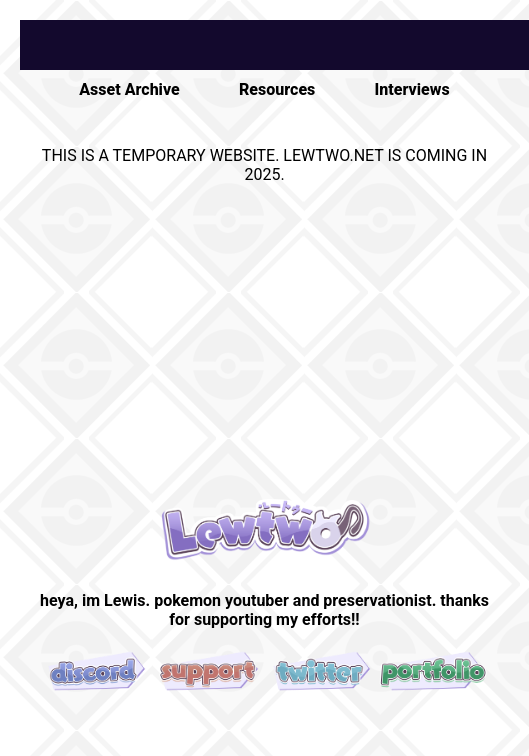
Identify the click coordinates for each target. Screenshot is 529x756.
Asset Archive (129, 89)
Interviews (412, 89)
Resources (277, 89)
